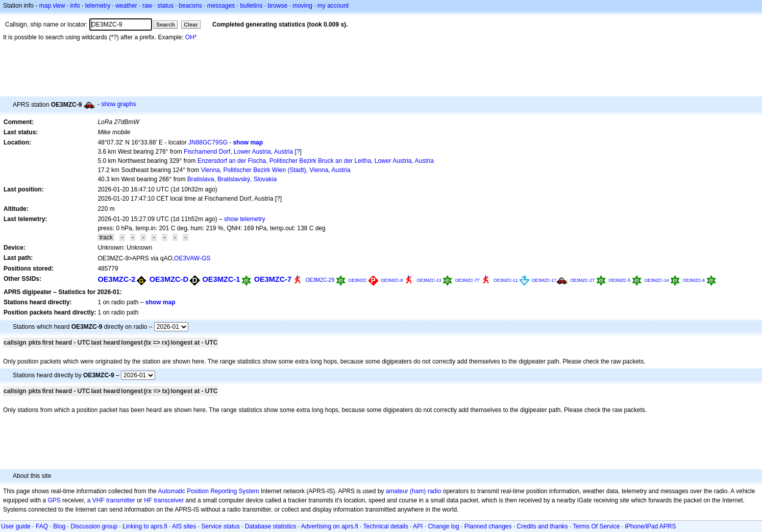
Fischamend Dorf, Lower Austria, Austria (238, 152)
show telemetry (245, 219)
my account (333, 6)
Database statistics (271, 526)
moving (302, 6)
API (418, 526)
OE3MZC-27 (582, 280)
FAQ (42, 526)
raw (147, 6)
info (75, 6)
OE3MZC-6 (694, 280)
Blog (59, 526)
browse (277, 6)
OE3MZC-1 (221, 279)
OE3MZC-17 (544, 280)
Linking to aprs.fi (145, 526)
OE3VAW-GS (192, 258)
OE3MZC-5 (619, 280)
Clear (191, 25)
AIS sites (184, 526)
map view (52, 6)
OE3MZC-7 (273, 279)
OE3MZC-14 (657, 280)
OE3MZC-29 (320, 280)
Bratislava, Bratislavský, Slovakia (232, 179)
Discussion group (94, 526)
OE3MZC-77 (468, 280)
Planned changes (488, 526)
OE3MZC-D (169, 279)
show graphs (118, 104)
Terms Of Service (596, 526)
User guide (16, 526)
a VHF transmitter (111, 500)
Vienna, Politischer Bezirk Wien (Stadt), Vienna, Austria (276, 170)
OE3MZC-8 (392, 280)
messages (221, 6)
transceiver (169, 500)
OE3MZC (357, 280)
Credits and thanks (543, 526)
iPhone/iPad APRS (650, 526)
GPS (54, 500)
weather (126, 6)
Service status (220, 526)
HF (148, 500)
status (165, 6)
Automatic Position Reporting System (208, 491)
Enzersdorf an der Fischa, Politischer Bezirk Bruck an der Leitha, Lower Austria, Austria (316, 161)
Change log (443, 526)
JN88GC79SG (208, 142)
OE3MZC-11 (506, 280)
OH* (191, 37)
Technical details (386, 526)
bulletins (251, 6)
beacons (190, 6)
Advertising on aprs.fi (330, 526)
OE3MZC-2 (116, 279)
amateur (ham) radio (414, 491)
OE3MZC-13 (429, 280)
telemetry (98, 6)
